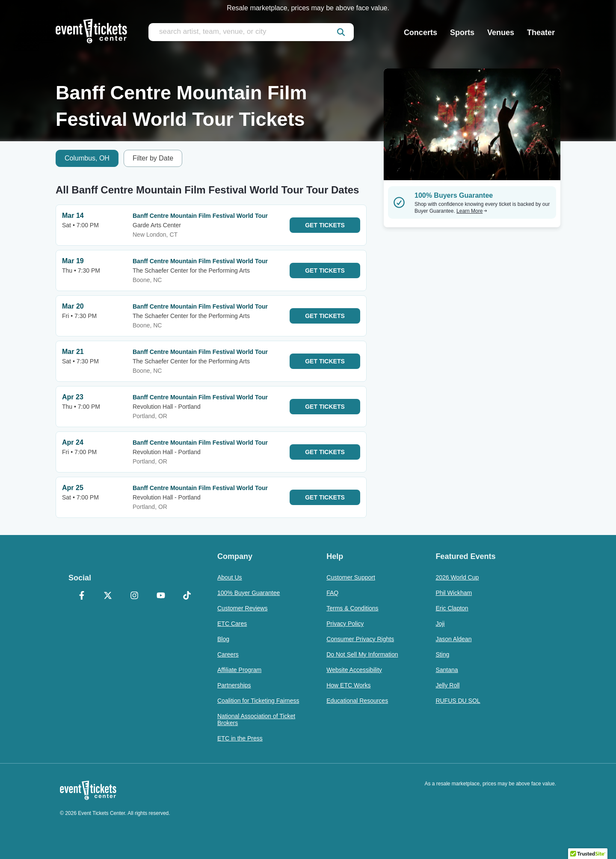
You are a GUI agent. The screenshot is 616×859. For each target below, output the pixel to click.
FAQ (332, 593)
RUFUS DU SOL (458, 701)
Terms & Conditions (352, 608)
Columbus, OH (87, 158)
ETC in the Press (240, 738)
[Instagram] (134, 596)
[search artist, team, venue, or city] (251, 32)
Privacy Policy (345, 624)
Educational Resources (357, 701)
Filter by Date (153, 158)
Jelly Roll (447, 685)
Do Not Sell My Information (362, 654)
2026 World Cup (457, 577)
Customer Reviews (242, 608)
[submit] (341, 32)
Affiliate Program (239, 670)
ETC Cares (232, 624)
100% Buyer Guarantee (249, 593)
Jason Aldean (453, 639)
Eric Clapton (452, 608)
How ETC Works (348, 685)
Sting (442, 654)
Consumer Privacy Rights (360, 639)
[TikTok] (187, 596)
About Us (230, 577)
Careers (228, 654)
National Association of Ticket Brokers (256, 719)
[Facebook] (82, 596)
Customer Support (351, 577)
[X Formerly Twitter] (108, 596)
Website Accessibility (354, 670)
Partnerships (234, 685)
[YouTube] (161, 596)
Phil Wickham (454, 593)
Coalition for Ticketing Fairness (258, 701)
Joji (440, 624)
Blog (223, 639)
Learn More (472, 211)
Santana (447, 670)
